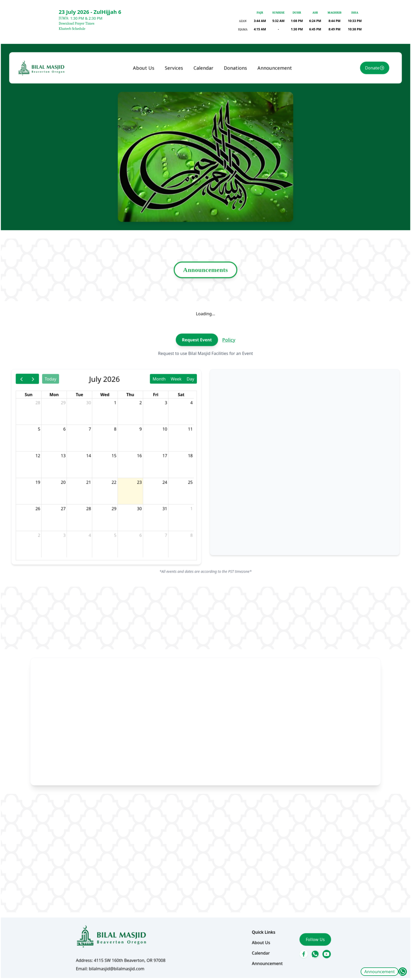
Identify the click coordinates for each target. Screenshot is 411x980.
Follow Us (302, 891)
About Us (151, 118)
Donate (353, 118)
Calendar (204, 118)
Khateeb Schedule (72, 29)
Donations (232, 118)
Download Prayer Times (77, 23)
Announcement (380, 972)
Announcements (206, 297)
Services (178, 118)
